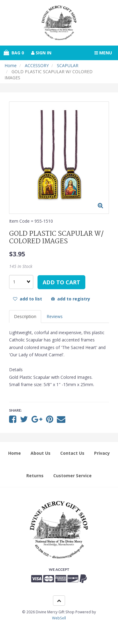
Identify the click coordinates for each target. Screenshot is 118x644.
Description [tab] (25, 316)
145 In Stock (21, 266)
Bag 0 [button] (14, 53)
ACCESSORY (37, 65)
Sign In (41, 53)
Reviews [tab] (55, 316)
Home (11, 65)
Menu (103, 53)
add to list (28, 299)
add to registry (71, 299)
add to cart (61, 282)
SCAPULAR (68, 65)
